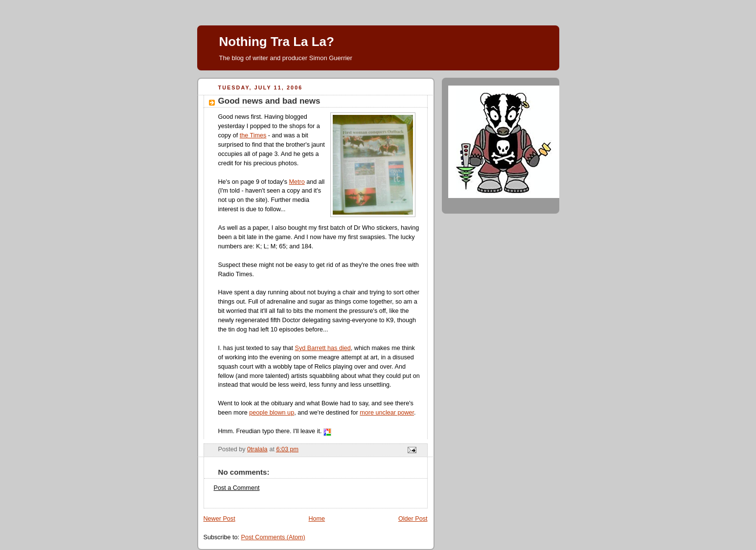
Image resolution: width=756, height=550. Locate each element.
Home (317, 519)
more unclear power (387, 413)
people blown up (272, 413)
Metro (297, 182)
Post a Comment (237, 488)
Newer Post (219, 519)
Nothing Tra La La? (277, 42)
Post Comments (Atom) (273, 537)
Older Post (413, 519)
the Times (253, 135)
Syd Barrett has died (323, 348)
